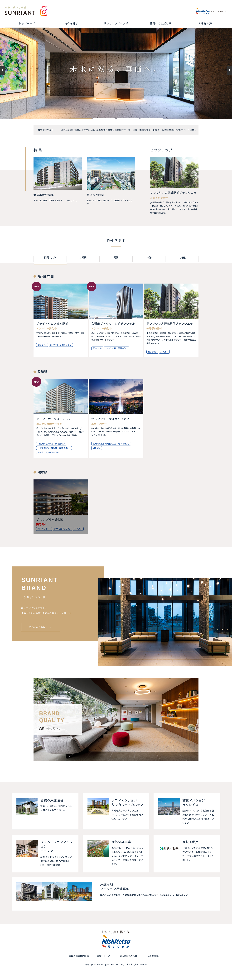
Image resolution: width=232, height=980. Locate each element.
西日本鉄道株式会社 (79, 965)
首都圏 (83, 267)
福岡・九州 (50, 267)
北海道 (182, 267)
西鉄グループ (104, 965)
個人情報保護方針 (128, 965)
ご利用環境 (153, 965)
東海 (149, 267)
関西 (116, 267)
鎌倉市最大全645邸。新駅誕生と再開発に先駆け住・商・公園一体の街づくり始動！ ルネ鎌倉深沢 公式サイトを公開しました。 (140, 139)
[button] (80, 128)
